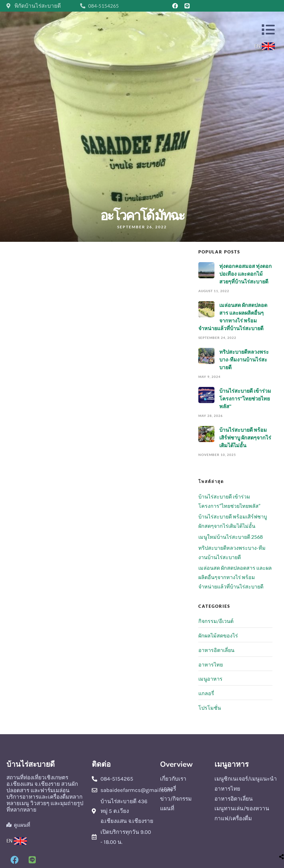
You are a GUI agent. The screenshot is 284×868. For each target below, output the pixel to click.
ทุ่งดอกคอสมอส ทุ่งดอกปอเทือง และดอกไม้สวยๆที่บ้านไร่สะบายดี (246, 274)
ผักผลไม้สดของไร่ (218, 635)
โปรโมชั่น (210, 708)
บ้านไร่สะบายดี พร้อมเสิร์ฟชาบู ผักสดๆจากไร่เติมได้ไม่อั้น (245, 437)
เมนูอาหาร (210, 679)
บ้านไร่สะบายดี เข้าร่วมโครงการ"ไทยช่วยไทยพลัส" (245, 398)
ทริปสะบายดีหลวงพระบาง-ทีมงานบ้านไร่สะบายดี (244, 359)
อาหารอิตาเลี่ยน (216, 650)
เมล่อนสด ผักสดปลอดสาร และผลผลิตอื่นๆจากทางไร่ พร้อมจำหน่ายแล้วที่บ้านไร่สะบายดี (235, 577)
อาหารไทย (211, 664)
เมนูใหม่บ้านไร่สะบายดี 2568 (231, 537)
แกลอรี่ (206, 693)
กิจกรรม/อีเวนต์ (216, 621)
